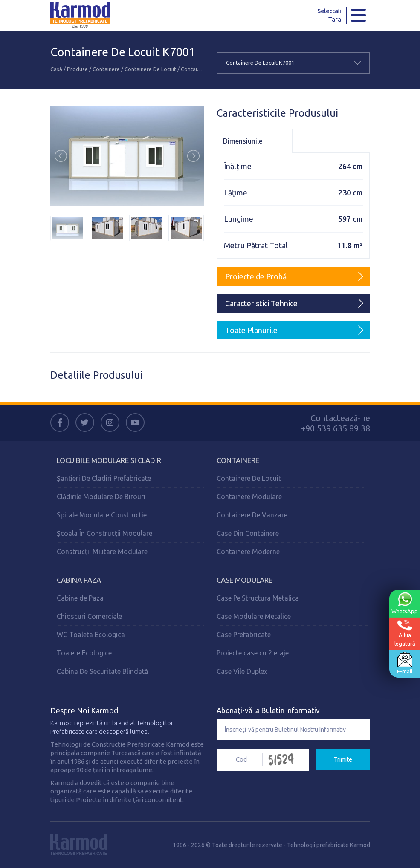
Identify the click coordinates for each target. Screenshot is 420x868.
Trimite (343, 759)
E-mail (405, 663)
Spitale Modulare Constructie (102, 515)
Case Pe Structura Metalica (258, 598)
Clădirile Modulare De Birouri (101, 497)
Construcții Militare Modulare (102, 552)
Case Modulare (245, 580)
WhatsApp (405, 603)
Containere (106, 69)
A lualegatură (405, 633)
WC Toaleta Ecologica (91, 635)
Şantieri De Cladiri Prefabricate (104, 478)
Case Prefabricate (244, 635)
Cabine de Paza (80, 598)
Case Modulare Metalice (254, 616)
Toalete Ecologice (84, 653)
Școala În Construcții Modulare (104, 533)
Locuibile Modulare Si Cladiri (110, 460)
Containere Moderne (248, 552)
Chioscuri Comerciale (89, 616)
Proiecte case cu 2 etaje (253, 653)
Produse (77, 69)
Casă (56, 69)
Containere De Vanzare (252, 515)
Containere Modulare (249, 497)
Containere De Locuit (150, 69)
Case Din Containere (248, 533)
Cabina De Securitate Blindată (102, 671)
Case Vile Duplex (242, 671)
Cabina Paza (79, 580)
